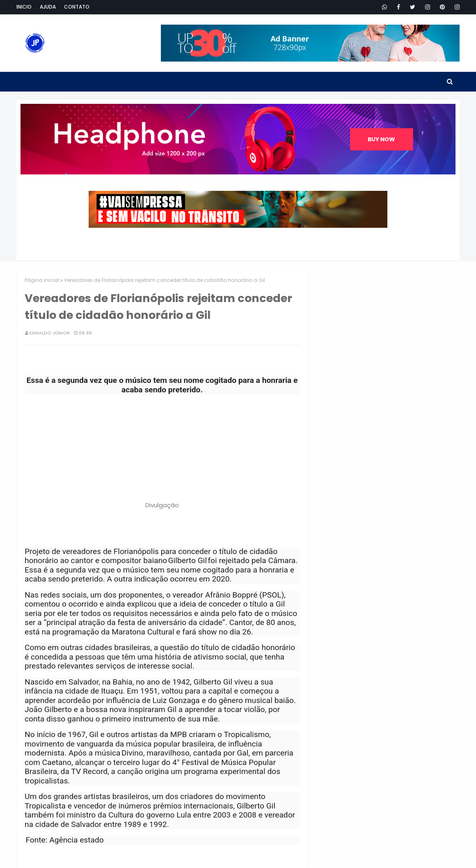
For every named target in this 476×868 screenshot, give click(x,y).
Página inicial (42, 280)
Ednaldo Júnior (50, 333)
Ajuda (48, 7)
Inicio (24, 7)
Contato (77, 7)
